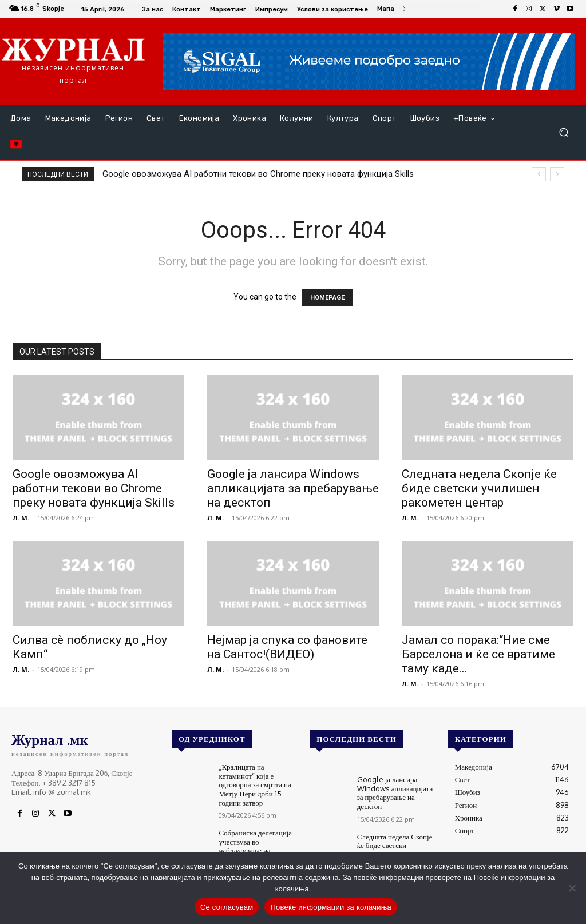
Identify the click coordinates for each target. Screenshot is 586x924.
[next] (557, 174)
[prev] (539, 174)
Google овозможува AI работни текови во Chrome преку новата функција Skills (258, 174)
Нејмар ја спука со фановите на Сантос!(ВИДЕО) (287, 647)
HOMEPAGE (327, 298)
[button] (563, 132)
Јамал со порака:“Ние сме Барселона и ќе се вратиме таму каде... (478, 654)
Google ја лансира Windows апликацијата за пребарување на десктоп (293, 488)
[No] (572, 888)
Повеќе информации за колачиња (331, 907)
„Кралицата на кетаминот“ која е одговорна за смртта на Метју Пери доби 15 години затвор (255, 784)
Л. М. (21, 518)
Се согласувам (227, 907)
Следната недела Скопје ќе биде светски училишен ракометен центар (479, 488)
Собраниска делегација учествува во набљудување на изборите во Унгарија (255, 846)
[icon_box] (392, 10)
